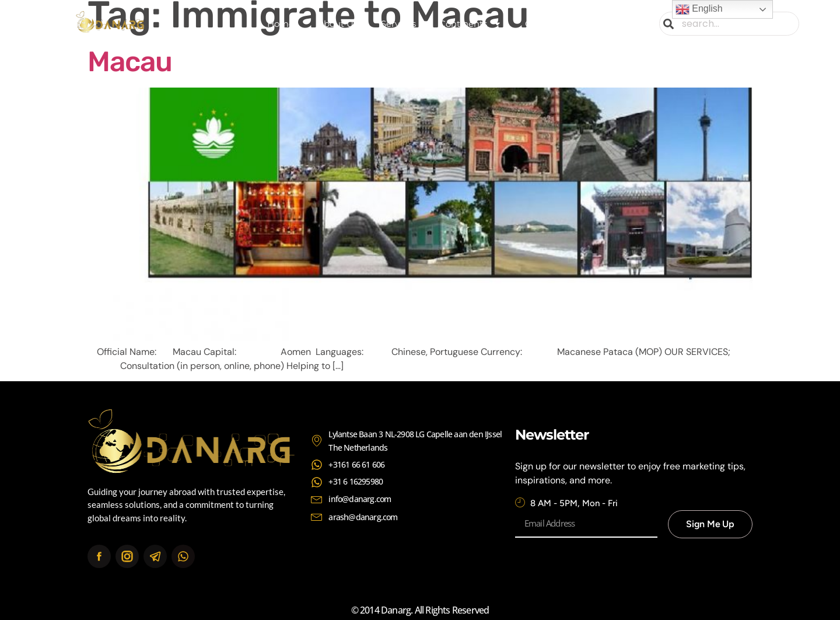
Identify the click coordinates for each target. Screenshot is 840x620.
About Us (337, 24)
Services (398, 24)
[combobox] (729, 24)
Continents (470, 24)
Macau (130, 62)
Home (281, 24)
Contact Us (549, 24)
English (699, 9)
